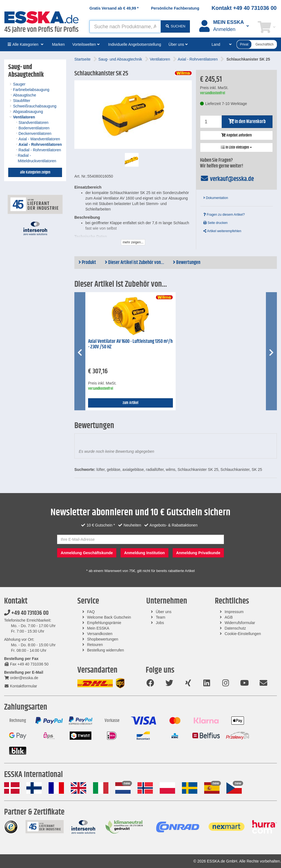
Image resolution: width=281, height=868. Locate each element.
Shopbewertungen (103, 639)
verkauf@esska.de (227, 179)
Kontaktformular (21, 686)
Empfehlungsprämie (104, 623)
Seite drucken (216, 223)
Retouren (95, 645)
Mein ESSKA (98, 628)
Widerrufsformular (240, 623)
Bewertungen (187, 263)
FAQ (91, 612)
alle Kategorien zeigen (35, 172)
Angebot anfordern (236, 135)
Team (161, 617)
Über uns (164, 612)
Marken (58, 44)
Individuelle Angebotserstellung (135, 44)
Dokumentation (216, 198)
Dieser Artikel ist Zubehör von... (134, 263)
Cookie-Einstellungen (243, 634)
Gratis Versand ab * (114, 8)
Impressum (234, 612)
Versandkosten (100, 634)
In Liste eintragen (236, 147)
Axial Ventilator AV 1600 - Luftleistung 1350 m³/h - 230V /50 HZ (130, 344)
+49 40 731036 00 (26, 613)
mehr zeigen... (133, 242)
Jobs (160, 623)
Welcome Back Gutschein (109, 617)
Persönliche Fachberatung (175, 8)
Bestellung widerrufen (106, 650)
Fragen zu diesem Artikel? (224, 215)
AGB (229, 617)
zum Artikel (130, 403)
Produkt (87, 263)
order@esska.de (21, 678)
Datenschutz (235, 628)
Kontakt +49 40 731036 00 (244, 8)
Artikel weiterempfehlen (222, 231)
